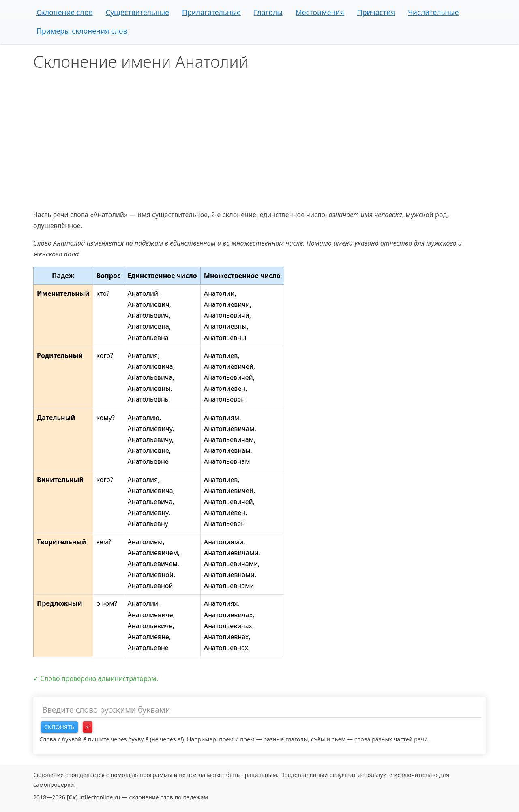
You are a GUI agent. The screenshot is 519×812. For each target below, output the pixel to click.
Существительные (137, 12)
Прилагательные (211, 12)
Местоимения (320, 12)
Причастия (376, 12)
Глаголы (268, 12)
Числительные (433, 12)
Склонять (59, 727)
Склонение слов (65, 12)
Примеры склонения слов (82, 31)
